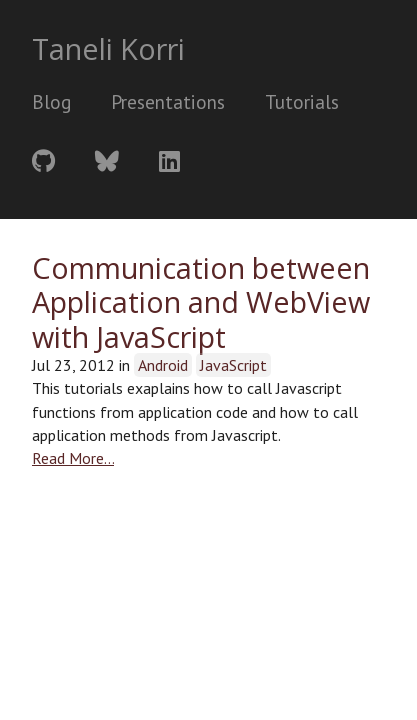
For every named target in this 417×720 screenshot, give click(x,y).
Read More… (73, 458)
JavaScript (233, 365)
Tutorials (302, 101)
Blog (51, 101)
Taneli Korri (108, 48)
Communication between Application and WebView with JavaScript (201, 302)
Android (163, 365)
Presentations (168, 101)
